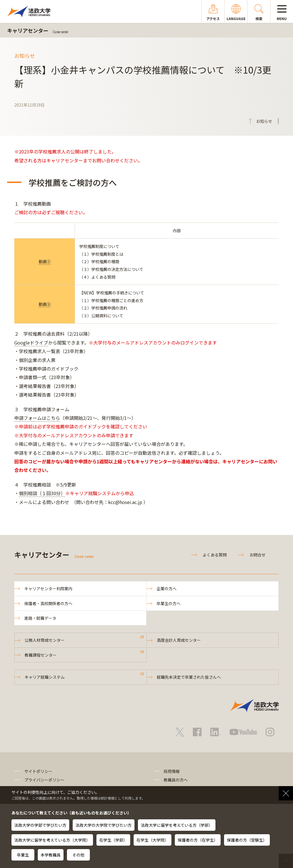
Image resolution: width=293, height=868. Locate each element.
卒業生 (23, 855)
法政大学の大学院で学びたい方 (104, 825)
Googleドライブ (31, 343)
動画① (45, 261)
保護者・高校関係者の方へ (48, 603)
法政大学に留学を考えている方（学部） (177, 825)
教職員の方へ (176, 780)
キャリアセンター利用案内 (48, 588)
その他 (78, 855)
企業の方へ (167, 588)
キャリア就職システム (45, 677)
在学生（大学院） (153, 840)
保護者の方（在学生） (198, 840)
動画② (45, 304)
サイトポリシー (38, 771)
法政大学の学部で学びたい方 (40, 825)
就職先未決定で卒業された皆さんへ (189, 677)
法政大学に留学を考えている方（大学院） (52, 840)
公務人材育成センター (45, 640)
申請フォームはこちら (37, 418)
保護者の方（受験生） (247, 840)
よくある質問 (215, 555)
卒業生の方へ (169, 603)
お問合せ (258, 555)
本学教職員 (51, 855)
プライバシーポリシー (44, 780)
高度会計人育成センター (179, 640)
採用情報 (172, 771)
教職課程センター (41, 655)
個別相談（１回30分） (42, 493)
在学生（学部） (113, 840)
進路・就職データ (40, 618)
